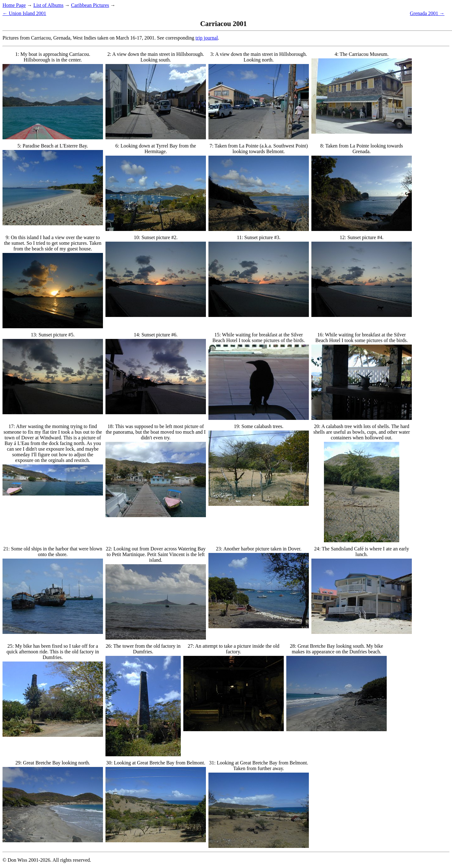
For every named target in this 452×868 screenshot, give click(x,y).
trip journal (207, 38)
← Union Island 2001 (24, 13)
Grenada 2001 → (427, 13)
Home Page (14, 5)
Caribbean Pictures (90, 5)
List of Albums (48, 5)
